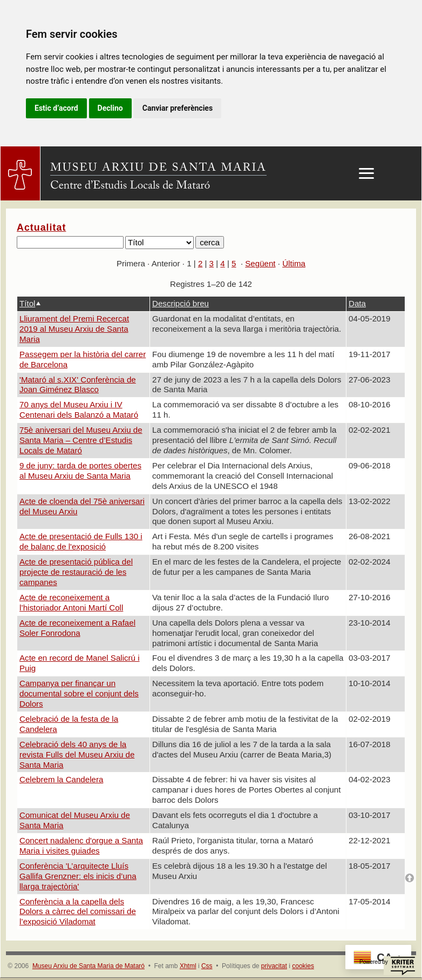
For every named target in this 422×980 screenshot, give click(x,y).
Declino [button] (110, 108)
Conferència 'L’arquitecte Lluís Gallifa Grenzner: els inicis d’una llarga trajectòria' (78, 876)
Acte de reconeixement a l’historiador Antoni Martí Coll (71, 602)
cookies (303, 966)
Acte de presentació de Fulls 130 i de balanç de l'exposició (81, 541)
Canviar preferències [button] (178, 108)
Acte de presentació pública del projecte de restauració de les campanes (76, 572)
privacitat (274, 966)
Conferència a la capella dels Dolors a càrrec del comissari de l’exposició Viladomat (78, 912)
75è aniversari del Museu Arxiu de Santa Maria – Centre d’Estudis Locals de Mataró (81, 440)
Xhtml (188, 966)
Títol (27, 303)
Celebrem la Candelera (61, 779)
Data (357, 303)
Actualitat (41, 227)
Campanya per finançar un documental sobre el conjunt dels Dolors (79, 693)
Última (294, 263)
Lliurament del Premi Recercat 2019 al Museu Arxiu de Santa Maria (74, 329)
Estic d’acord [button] (56, 108)
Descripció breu (181, 303)
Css (207, 966)
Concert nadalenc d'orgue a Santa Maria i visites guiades (81, 845)
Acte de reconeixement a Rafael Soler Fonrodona (77, 628)
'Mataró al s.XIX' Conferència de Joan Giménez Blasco (78, 385)
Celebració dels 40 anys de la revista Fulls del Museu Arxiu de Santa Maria (77, 754)
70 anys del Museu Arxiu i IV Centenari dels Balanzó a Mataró (79, 410)
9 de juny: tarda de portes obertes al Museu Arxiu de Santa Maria (80, 471)
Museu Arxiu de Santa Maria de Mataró (89, 966)
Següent (260, 263)
